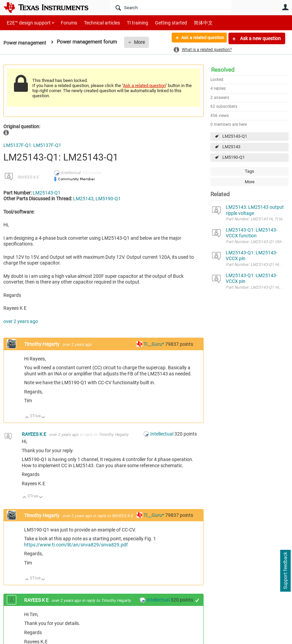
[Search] (171, 7)
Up (27, 418)
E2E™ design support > (28, 23)
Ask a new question (260, 38)
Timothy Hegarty (42, 344)
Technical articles (95, 23)
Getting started (159, 23)
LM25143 (231, 147)
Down (43, 418)
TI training (128, 23)
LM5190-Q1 (234, 157)
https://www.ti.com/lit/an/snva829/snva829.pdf (76, 545)
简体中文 (189, 23)
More (142, 42)
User (285, 7)
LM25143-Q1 (235, 136)
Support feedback (285, 571)
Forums (64, 23)
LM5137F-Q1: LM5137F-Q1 (32, 145)
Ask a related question (199, 38)
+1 (197, 600)
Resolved (223, 70)
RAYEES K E (28, 177)
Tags (250, 171)
